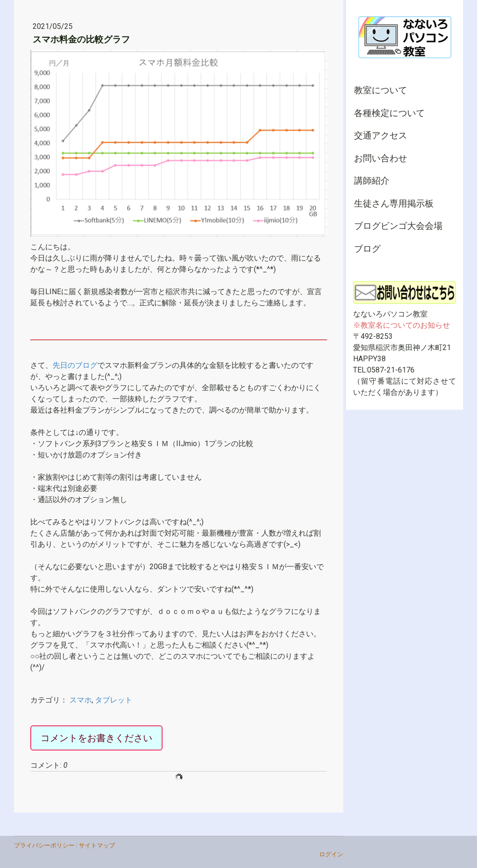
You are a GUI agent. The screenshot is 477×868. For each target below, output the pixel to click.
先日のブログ (75, 365)
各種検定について (389, 113)
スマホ (81, 700)
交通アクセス (381, 135)
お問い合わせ (381, 158)
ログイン (331, 854)
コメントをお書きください (96, 738)
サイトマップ (97, 845)
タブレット (114, 700)
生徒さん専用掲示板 (394, 203)
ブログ (367, 249)
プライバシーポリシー (44, 845)
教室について (381, 90)
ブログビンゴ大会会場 (398, 226)
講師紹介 (372, 181)
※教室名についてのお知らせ (402, 325)
